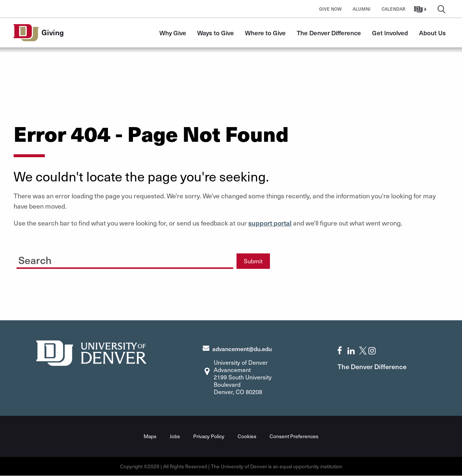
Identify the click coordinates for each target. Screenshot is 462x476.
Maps (150, 436)
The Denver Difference (329, 33)
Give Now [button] (330, 9)
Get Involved (390, 33)
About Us (432, 33)
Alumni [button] (362, 9)
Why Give (173, 33)
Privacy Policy (209, 436)
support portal (270, 223)
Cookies (247, 436)
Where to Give (265, 33)
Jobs (175, 436)
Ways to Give (216, 33)
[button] (421, 9)
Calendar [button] (394, 9)
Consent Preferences (294, 436)
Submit (253, 261)
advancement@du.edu (242, 349)
